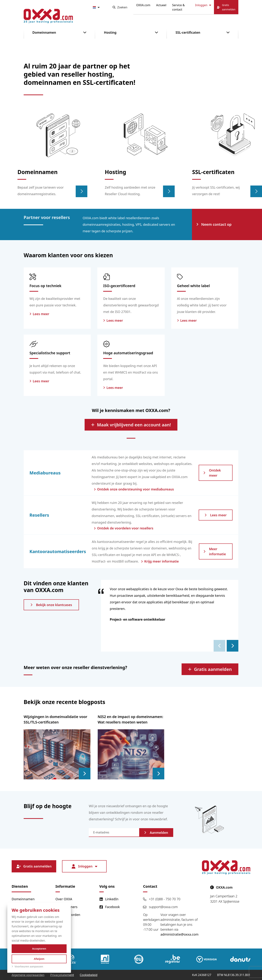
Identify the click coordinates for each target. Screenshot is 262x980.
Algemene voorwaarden (28, 975)
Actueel (161, 5)
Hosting (110, 32)
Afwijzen (39, 959)
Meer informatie (215, 551)
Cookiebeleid (89, 975)
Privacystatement (62, 975)
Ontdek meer (212, 473)
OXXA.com (143, 5)
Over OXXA (64, 899)
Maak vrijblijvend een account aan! (131, 425)
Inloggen (203, 5)
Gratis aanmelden (210, 669)
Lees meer (216, 515)
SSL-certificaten (188, 32)
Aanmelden (156, 833)
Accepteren (39, 949)
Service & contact (178, 7)
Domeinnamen (44, 32)
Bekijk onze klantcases (51, 605)
